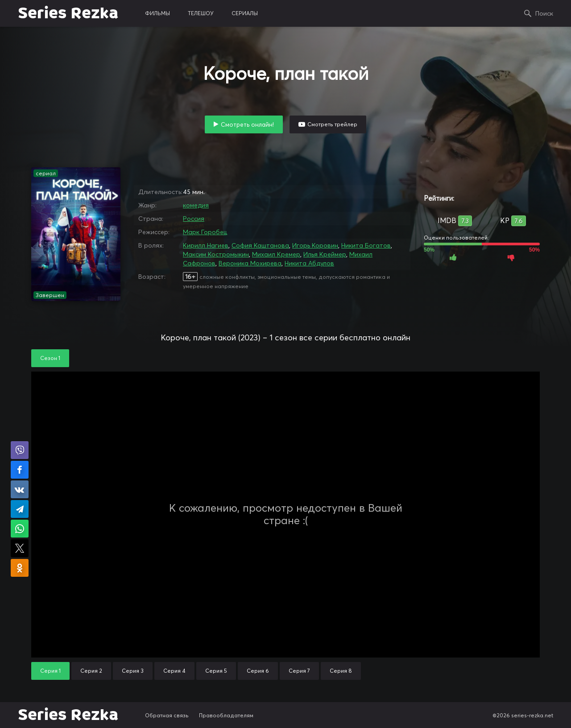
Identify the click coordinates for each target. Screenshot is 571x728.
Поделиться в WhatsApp (20, 529)
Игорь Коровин (315, 245)
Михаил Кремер (276, 254)
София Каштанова (260, 245)
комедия (196, 205)
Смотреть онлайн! (247, 124)
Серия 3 (133, 671)
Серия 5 (216, 671)
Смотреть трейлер (332, 124)
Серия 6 (258, 671)
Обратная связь (167, 715)
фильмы (157, 13)
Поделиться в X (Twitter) (20, 548)
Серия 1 (50, 671)
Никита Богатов (366, 245)
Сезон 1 (50, 358)
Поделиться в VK (20, 489)
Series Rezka (68, 13)
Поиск (544, 13)
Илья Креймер (325, 254)
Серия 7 (299, 671)
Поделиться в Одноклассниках (20, 568)
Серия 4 (174, 671)
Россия (194, 219)
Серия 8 (341, 671)
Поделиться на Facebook (20, 470)
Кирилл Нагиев (206, 245)
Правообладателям (226, 715)
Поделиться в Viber (20, 450)
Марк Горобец (205, 232)
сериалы (245, 13)
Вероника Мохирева (250, 263)
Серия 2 (91, 671)
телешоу (201, 13)
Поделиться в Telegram (20, 509)
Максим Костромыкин (216, 254)
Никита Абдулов (309, 263)
